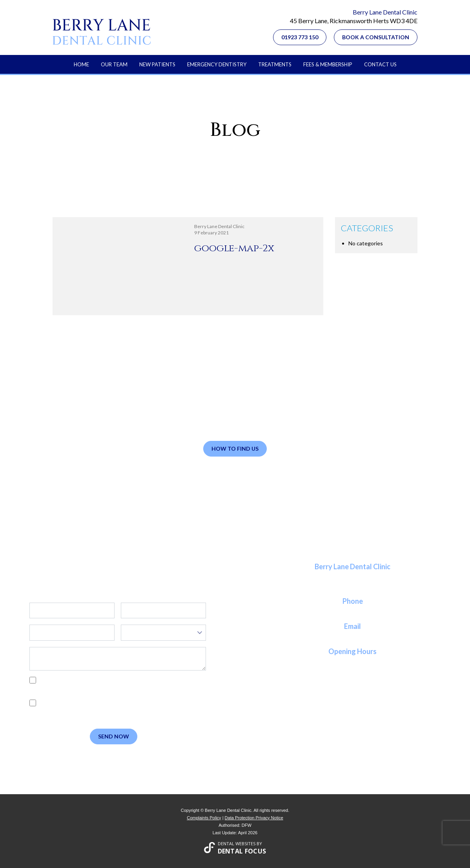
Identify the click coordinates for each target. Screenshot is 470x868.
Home (81, 64)
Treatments (275, 64)
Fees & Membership (328, 64)
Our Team (114, 64)
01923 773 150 (300, 37)
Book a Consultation (376, 37)
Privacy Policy (67, 689)
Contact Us (380, 64)
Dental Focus (242, 851)
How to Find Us (235, 449)
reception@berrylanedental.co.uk (353, 636)
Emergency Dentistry (217, 64)
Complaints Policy (204, 818)
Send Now (114, 736)
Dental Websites (237, 843)
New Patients (157, 64)
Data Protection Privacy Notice (254, 818)
